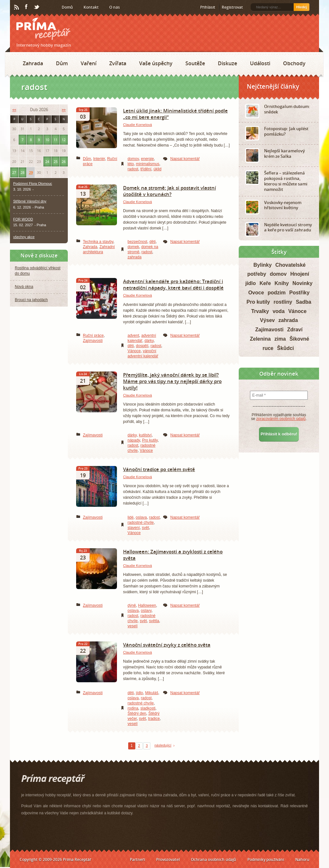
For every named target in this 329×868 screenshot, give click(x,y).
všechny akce (24, 237)
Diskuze (227, 63)
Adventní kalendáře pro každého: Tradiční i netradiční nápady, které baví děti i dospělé (173, 284)
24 (47, 161)
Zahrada (33, 63)
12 (64, 140)
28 (22, 172)
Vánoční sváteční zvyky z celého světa (167, 645)
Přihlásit (208, 7)
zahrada (134, 257)
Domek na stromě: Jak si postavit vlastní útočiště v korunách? (169, 191)
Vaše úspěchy (156, 63)
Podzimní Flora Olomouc (33, 183)
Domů (67, 7)
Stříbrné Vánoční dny (30, 201)
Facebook (27, 7)
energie (147, 159)
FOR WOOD (23, 219)
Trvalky (260, 311)
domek (133, 247)
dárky (149, 341)
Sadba (304, 302)
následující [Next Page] (163, 745)
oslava (141, 517)
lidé (131, 517)
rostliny (283, 302)
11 (56, 140)
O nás (115, 7)
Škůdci (285, 348)
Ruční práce (93, 336)
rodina (133, 708)
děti (152, 242)
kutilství (145, 435)
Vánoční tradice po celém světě (159, 469)
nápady (134, 440)
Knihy (282, 283)
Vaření (89, 63)
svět (146, 528)
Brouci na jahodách (31, 300)
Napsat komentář (185, 159)
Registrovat (232, 7)
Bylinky (263, 265)
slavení (134, 528)
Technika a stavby (98, 242)
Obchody (294, 63)
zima (280, 339)
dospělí (142, 346)
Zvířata (118, 63)
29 (31, 172)
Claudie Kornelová (138, 125)
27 (14, 172)
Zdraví (295, 330)
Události (260, 63)
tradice (154, 719)
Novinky (302, 283)
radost (133, 169)
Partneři (137, 859)
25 (56, 161)
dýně (132, 605)
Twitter (37, 7)
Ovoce (256, 293)
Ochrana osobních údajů (213, 859)
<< (14, 110)
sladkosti (148, 708)
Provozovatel (168, 859)
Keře (265, 283)
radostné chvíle (141, 523)
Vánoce (134, 351)
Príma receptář (43, 29)
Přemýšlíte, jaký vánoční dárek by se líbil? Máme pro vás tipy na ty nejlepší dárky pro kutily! (172, 381)
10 (47, 140)
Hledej (302, 7)
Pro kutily (150, 440)
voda (278, 311)
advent (133, 336)
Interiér (99, 159)
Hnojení (300, 274)
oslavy (146, 611)
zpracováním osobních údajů (281, 419)
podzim (277, 293)
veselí (133, 626)
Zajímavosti (93, 341)
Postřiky (299, 293)
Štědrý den (137, 713)
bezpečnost (137, 242)
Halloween (147, 605)
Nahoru (302, 859)
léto (131, 164)
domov (133, 159)
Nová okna (24, 287)
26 (64, 161)
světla (154, 621)
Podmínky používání (266, 859)
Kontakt (91, 7)
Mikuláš (152, 693)
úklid (158, 169)
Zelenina (260, 339)
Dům (62, 63)
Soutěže (195, 63)
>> (64, 110)
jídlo (139, 693)
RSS (17, 7)
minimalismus (148, 164)
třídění (146, 169)
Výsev (267, 320)
